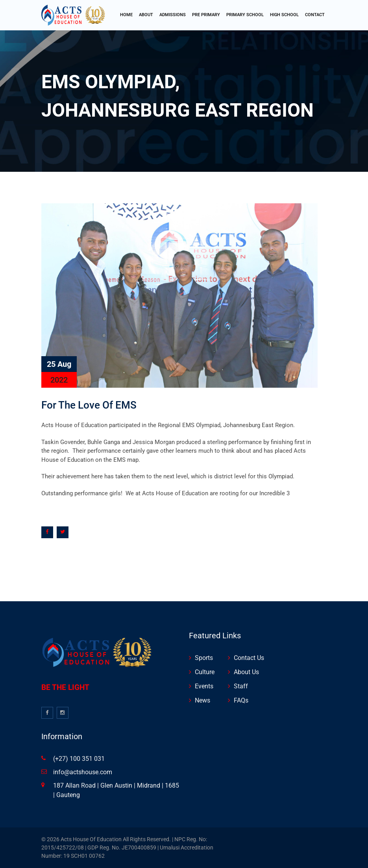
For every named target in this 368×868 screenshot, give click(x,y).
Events (204, 686)
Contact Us (249, 658)
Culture (205, 672)
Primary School (245, 15)
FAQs (241, 700)
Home (126, 15)
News (202, 700)
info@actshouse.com (83, 772)
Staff (241, 686)
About (146, 15)
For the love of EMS (89, 405)
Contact (315, 15)
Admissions (173, 15)
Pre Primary (206, 15)
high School (284, 15)
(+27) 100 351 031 (79, 759)
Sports (204, 658)
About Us (246, 672)
